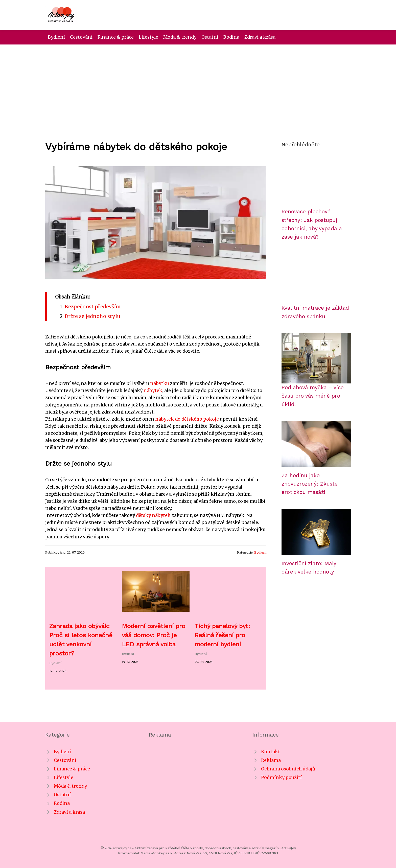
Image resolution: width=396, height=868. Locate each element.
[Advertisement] (198, 82)
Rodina (231, 37)
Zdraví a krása (260, 37)
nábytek (153, 391)
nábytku (160, 383)
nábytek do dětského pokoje (187, 419)
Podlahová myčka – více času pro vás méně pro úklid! (313, 396)
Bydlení (56, 37)
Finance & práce (116, 37)
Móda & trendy (180, 37)
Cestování (81, 37)
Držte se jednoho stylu (92, 316)
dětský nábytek (153, 515)
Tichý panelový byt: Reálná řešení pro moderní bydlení (222, 635)
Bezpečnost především (93, 307)
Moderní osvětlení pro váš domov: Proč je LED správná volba (154, 635)
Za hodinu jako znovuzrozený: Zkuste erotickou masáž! (310, 484)
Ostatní (210, 37)
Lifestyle (148, 37)
